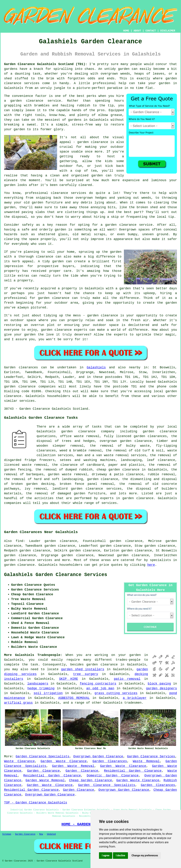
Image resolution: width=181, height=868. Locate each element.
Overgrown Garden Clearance (98, 756)
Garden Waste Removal (73, 766)
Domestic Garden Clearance (113, 776)
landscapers (38, 684)
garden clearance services (28, 560)
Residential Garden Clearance (133, 771)
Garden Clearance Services (151, 756)
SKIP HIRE (68, 679)
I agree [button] (106, 855)
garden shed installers (83, 669)
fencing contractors (98, 684)
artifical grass (18, 703)
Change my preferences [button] (145, 855)
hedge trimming (41, 688)
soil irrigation (48, 693)
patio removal (127, 679)
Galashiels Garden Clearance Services (56, 575)
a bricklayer (135, 698)
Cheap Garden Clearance (90, 780)
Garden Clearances (110, 761)
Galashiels (96, 367)
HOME (126, 31)
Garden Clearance (43, 771)
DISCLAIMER (168, 31)
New (41, 834)
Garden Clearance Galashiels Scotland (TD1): (46, 64)
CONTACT (151, 31)
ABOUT (137, 31)
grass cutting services (116, 693)
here (151, 565)
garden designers (161, 688)
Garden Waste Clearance (64, 761)
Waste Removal (146, 761)
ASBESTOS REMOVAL (74, 698)
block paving (159, 684)
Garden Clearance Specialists (42, 756)
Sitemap (7, 834)
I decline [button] (120, 855)
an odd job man (100, 688)
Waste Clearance (19, 761)
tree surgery (86, 674)
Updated (51, 834)
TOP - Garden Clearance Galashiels (36, 803)
